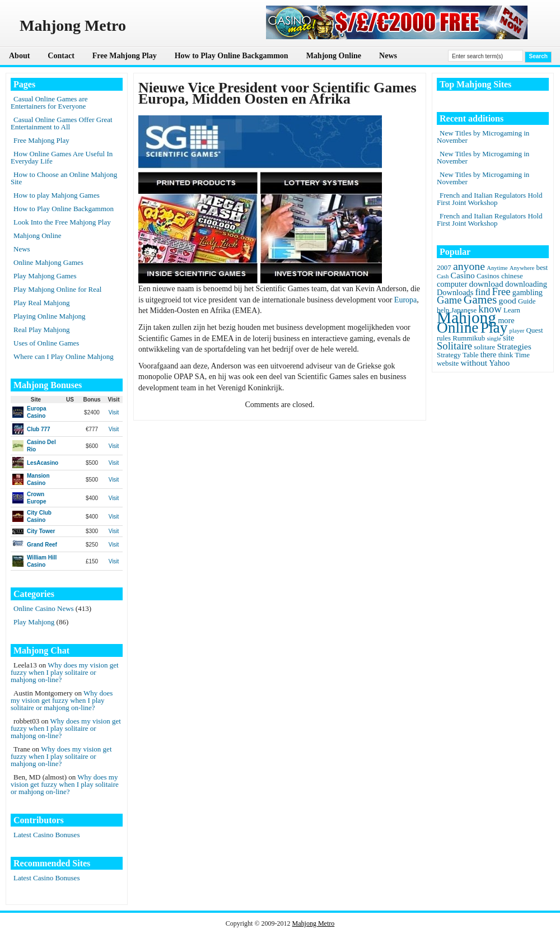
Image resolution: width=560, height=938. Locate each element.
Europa (405, 300)
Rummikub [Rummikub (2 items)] (469, 338)
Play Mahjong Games (45, 276)
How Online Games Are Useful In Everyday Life (62, 157)
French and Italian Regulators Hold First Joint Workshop (489, 199)
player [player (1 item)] (517, 331)
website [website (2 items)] (448, 363)
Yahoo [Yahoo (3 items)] (499, 363)
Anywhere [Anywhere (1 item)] (522, 268)
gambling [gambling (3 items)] (528, 292)
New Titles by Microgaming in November (483, 137)
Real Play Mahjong (41, 330)
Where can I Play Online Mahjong (64, 356)
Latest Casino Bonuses (46, 835)
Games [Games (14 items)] (480, 300)
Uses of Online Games (46, 343)
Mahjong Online (334, 56)
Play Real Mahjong (41, 303)
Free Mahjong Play (125, 56)
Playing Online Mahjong (50, 316)
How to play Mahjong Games (57, 195)
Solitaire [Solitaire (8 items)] (454, 346)
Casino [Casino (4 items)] (463, 275)
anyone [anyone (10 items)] (469, 266)
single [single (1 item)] (494, 339)
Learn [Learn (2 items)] (512, 310)
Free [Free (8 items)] (501, 291)
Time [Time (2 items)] (522, 355)
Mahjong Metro (314, 923)
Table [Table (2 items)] (470, 355)
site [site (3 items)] (508, 338)
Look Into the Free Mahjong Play (62, 222)
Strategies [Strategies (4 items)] (514, 346)
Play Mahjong (34, 622)
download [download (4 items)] (486, 284)
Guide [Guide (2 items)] (527, 301)
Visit (114, 412)
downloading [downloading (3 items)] (526, 284)
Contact (61, 56)
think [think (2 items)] (506, 355)
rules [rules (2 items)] (444, 338)
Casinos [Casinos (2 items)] (488, 276)
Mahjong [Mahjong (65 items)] (466, 318)
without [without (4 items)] (474, 363)
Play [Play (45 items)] (494, 328)
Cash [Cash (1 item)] (443, 276)
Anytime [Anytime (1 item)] (497, 268)
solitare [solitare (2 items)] (484, 347)
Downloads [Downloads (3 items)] (455, 292)
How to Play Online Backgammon (232, 56)
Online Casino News (44, 608)
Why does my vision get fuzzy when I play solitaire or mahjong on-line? (65, 672)
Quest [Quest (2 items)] (535, 330)
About (19, 56)
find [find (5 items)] (483, 292)
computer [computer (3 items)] (452, 284)
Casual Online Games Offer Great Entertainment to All (62, 123)
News (388, 56)
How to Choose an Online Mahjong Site (64, 178)
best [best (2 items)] (542, 268)
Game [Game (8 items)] (449, 300)
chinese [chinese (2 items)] (512, 276)
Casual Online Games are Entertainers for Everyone (49, 102)
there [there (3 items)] (489, 354)
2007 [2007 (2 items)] (444, 268)
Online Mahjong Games (48, 262)
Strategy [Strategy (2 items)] (449, 355)
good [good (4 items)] (508, 300)
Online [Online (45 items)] (458, 328)
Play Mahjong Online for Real (57, 289)
